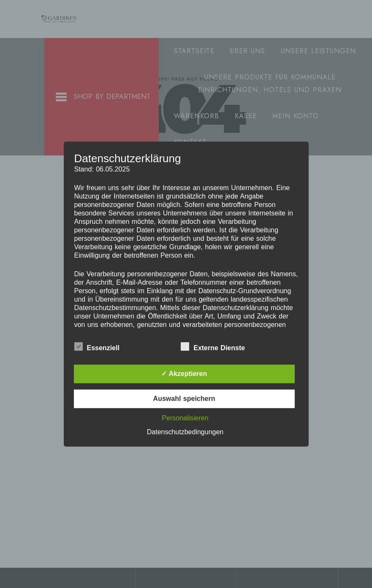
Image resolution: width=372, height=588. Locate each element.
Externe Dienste (213, 346)
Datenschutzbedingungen (185, 432)
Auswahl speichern (184, 399)
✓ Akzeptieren (184, 374)
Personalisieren (185, 418)
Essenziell (97, 346)
